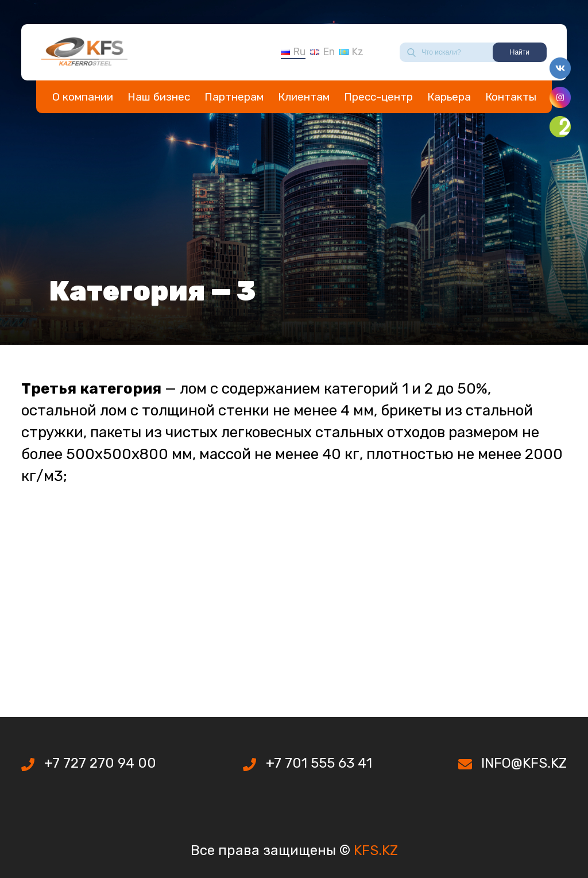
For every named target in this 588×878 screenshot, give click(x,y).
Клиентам (304, 97)
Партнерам (234, 97)
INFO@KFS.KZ (524, 763)
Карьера (449, 97)
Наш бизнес (159, 97)
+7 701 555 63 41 (319, 763)
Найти (520, 52)
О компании (83, 97)
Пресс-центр (378, 97)
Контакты (511, 97)
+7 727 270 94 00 (100, 763)
